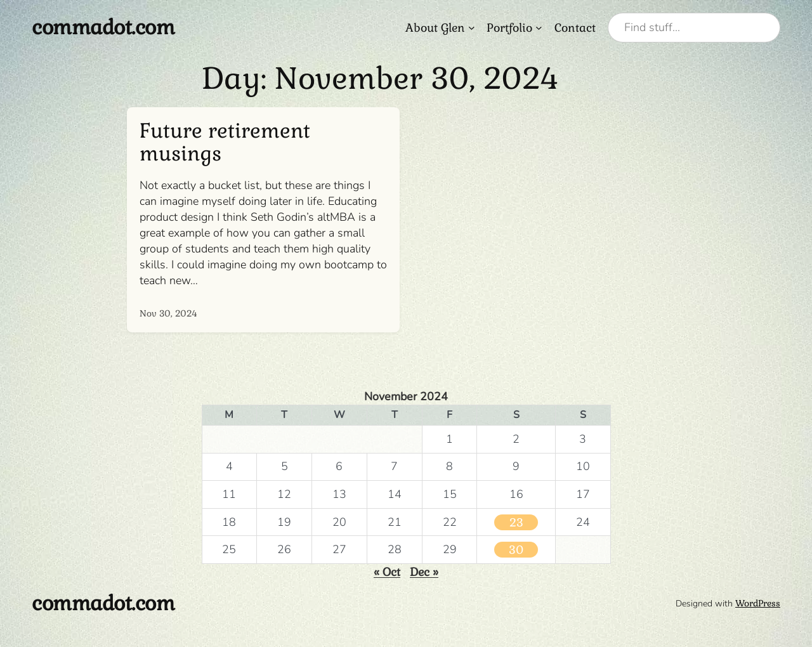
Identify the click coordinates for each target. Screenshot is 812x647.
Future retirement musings (225, 142)
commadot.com (103, 27)
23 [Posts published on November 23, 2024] (516, 522)
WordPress (758, 603)
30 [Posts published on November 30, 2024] (516, 550)
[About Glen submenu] (472, 28)
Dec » (424, 572)
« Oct (387, 572)
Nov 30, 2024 (168, 313)
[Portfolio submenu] (539, 28)
